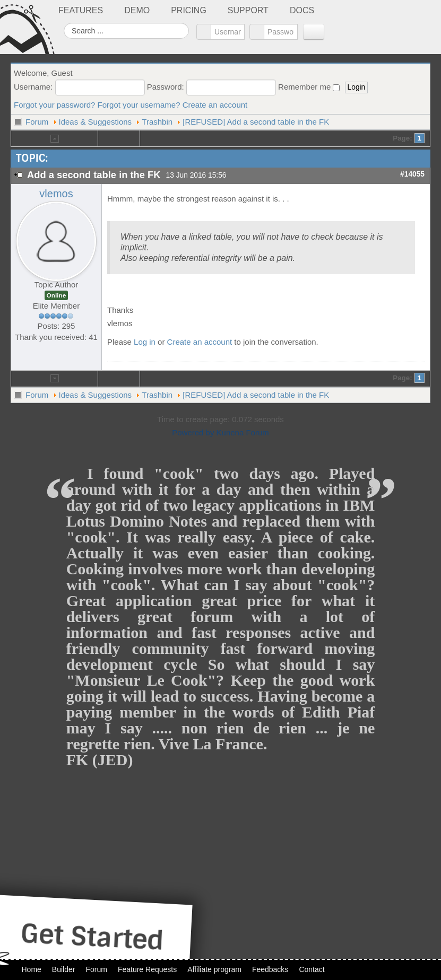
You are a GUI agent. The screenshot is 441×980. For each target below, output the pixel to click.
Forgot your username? (139, 105)
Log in (145, 342)
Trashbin (157, 122)
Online (57, 295)
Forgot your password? (54, 105)
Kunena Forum (243, 432)
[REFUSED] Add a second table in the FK (256, 122)
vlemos (56, 194)
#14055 (412, 174)
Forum (37, 122)
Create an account (215, 105)
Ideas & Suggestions (96, 122)
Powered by (193, 432)
